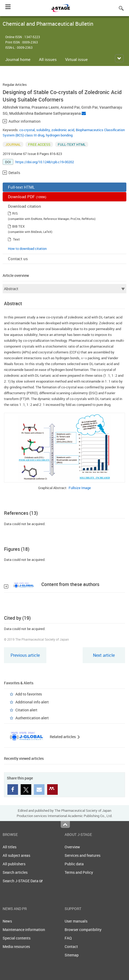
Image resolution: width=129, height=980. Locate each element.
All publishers (14, 864)
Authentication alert (32, 718)
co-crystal (27, 130)
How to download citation (27, 249)
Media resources (16, 946)
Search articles (15, 872)
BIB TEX (18, 226)
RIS (15, 213)
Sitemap (72, 955)
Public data (74, 864)
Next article (104, 655)
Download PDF (27, 197)
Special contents (17, 938)
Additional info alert (32, 702)
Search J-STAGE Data (23, 881)
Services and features (83, 855)
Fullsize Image (80, 488)
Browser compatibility (83, 930)
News (7, 921)
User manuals (76, 921)
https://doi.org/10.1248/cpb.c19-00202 (45, 162)
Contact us (18, 259)
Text (16, 239)
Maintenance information (24, 930)
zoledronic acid (63, 130)
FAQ (68, 938)
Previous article (25, 655)
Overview (72, 847)
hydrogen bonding (59, 135)
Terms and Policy (79, 872)
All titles (10, 847)
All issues (48, 59)
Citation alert (26, 710)
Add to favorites (29, 694)
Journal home (18, 59)
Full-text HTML (21, 187)
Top (65, 824)
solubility (43, 130)
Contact (71, 946)
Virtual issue (76, 59)
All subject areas (16, 855)
